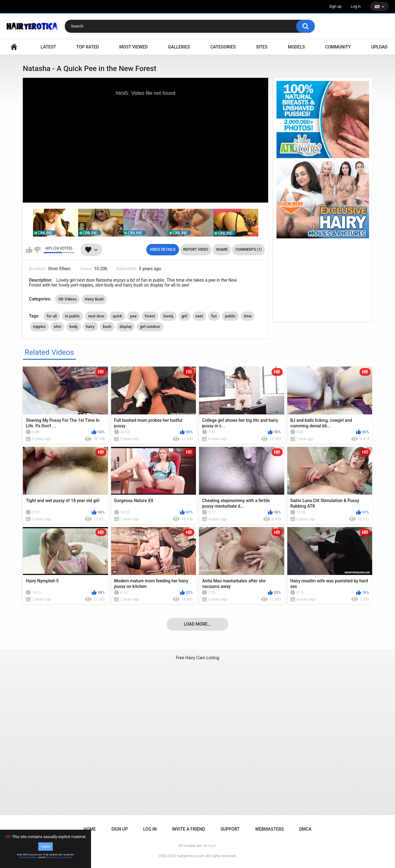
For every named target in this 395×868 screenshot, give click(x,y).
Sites (262, 47)
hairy (90, 327)
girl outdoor (150, 327)
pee (133, 316)
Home (90, 829)
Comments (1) (249, 249)
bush (107, 327)
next (199, 316)
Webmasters (270, 829)
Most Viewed (133, 47)
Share (222, 249)
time (248, 316)
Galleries (179, 47)
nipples (39, 327)
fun (214, 316)
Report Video (196, 249)
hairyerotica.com (191, 856)
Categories (223, 47)
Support (230, 829)
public (230, 316)
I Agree (46, 847)
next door (96, 316)
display (126, 327)
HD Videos (67, 299)
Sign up (335, 6)
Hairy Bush (94, 299)
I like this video (29, 250)
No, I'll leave (66, 858)
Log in (356, 6)
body (74, 327)
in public (73, 316)
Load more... (198, 624)
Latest (48, 47)
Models (296, 47)
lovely (168, 316)
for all (52, 316)
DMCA (305, 829)
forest (150, 316)
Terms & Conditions (28, 858)
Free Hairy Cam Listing (198, 658)
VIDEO (14, 47)
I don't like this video (37, 250)
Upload (379, 47)
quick (117, 316)
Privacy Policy (53, 858)
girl (185, 316)
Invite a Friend (189, 829)
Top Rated (87, 47)
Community (338, 47)
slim (57, 327)
